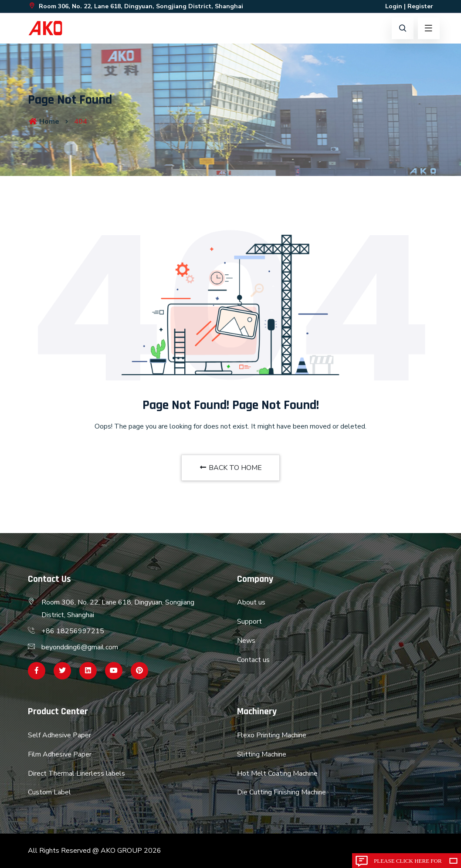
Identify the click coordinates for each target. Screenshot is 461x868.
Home (44, 122)
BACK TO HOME (230, 468)
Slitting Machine (262, 754)
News (246, 641)
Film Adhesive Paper (60, 754)
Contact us (253, 660)
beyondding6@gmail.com (80, 647)
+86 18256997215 (73, 631)
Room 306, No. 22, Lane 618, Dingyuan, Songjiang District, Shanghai (136, 6)
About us (251, 602)
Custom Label (49, 792)
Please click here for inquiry (408, 863)
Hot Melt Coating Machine (277, 773)
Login (394, 6)
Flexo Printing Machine (272, 735)
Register (420, 6)
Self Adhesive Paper (59, 735)
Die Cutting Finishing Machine (281, 792)
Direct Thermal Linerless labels (76, 773)
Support (249, 621)
